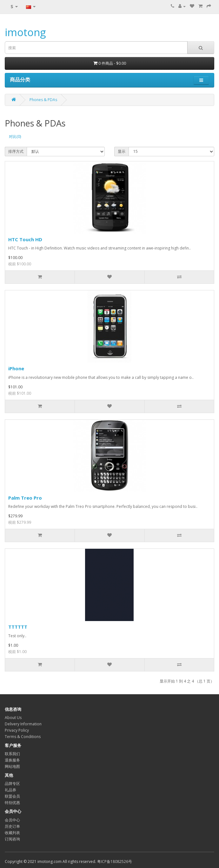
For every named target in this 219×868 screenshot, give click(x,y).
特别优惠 (12, 803)
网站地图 (12, 766)
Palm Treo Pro (25, 498)
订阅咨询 (12, 839)
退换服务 (12, 760)
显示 (122, 151)
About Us (13, 718)
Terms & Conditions (23, 737)
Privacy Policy (17, 730)
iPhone (16, 368)
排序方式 (16, 151)
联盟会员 (12, 796)
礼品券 (10, 790)
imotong (25, 32)
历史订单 (12, 826)
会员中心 (12, 820)
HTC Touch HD (25, 239)
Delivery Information (23, 724)
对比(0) (15, 136)
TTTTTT (18, 627)
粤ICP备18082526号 (115, 862)
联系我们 (12, 754)
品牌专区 (12, 784)
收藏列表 (12, 833)
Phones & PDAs (43, 100)
